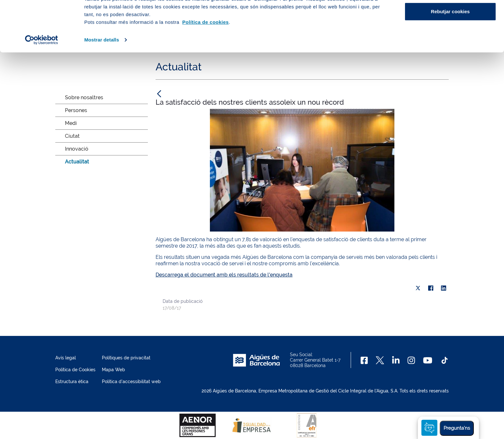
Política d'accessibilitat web (131, 382)
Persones (76, 110)
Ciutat (72, 136)
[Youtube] (428, 360)
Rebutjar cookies (450, 59)
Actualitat (77, 162)
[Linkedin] (396, 360)
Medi (71, 123)
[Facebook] (364, 360)
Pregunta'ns (457, 428)
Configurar (450, 38)
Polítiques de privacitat (126, 358)
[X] (418, 288)
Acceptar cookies (450, 17)
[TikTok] (445, 360)
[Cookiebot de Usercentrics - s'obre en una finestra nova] (42, 87)
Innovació (77, 149)
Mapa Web (113, 370)
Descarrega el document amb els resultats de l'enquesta (224, 275)
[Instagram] (411, 360)
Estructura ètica (72, 382)
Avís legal (66, 358)
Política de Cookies (75, 370)
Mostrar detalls (102, 87)
